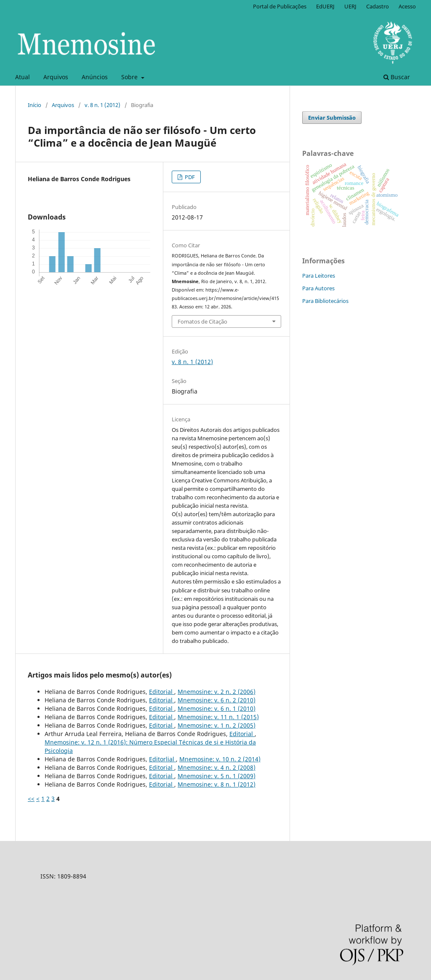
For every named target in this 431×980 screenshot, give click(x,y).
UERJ (350, 6)
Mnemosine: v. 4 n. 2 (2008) (217, 767)
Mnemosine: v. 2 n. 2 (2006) (217, 692)
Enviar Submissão (332, 118)
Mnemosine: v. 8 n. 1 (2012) (217, 784)
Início (35, 105)
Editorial (162, 692)
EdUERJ (325, 6)
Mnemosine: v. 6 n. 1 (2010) (217, 708)
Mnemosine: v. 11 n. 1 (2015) (218, 717)
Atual (23, 77)
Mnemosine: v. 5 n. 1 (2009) (217, 776)
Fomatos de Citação (202, 321)
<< (31, 799)
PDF (189, 177)
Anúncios (95, 77)
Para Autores (318, 288)
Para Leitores (319, 276)
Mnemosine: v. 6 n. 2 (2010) (217, 700)
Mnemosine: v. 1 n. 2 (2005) (217, 725)
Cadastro (378, 6)
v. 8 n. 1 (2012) (102, 105)
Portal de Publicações (280, 6)
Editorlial (162, 759)
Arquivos (56, 77)
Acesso (407, 6)
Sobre (130, 77)
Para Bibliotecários (325, 301)
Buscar (397, 77)
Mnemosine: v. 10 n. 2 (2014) (220, 759)
